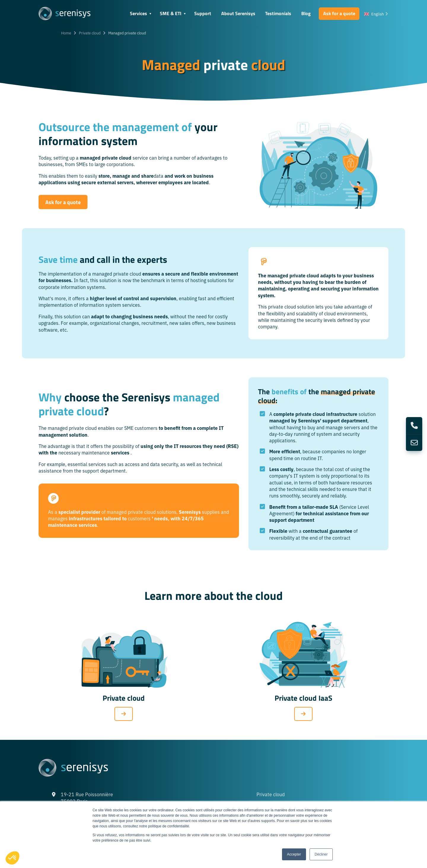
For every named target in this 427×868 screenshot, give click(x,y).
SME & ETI (171, 13)
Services (138, 13)
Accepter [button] (294, 854)
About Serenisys (238, 13)
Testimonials (278, 13)
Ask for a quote (339, 13)
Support (203, 13)
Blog (306, 13)
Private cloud (90, 33)
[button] (12, 858)
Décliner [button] (321, 854)
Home (66, 33)
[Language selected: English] (376, 14)
